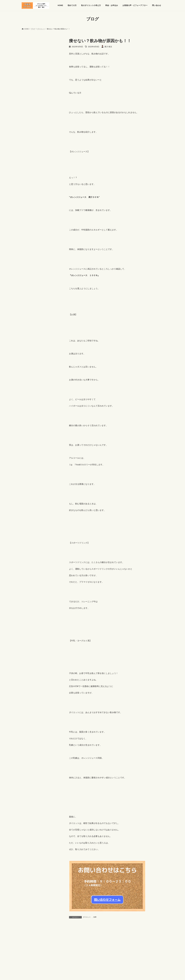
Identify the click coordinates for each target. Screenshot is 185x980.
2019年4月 (28, 548)
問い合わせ (114, 958)
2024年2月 (28, 341)
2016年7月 (28, 710)
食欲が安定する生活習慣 (47, 85)
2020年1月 (28, 504)
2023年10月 (28, 361)
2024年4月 (28, 332)
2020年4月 (28, 494)
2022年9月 (28, 410)
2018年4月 (28, 607)
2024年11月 (28, 297)
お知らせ (27, 187)
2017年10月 (28, 636)
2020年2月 (28, 499)
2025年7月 (28, 258)
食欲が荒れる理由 (45, 98)
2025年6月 (28, 263)
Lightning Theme (92, 974)
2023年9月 (28, 366)
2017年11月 (28, 631)
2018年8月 (28, 587)
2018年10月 (28, 577)
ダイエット (87, 917)
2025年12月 (28, 233)
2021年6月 (28, 440)
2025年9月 (28, 248)
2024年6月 (28, 322)
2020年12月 (28, 464)
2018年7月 (28, 592)
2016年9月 (28, 700)
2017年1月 (28, 681)
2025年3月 (28, 277)
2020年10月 (28, 469)
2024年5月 (28, 327)
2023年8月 (28, 371)
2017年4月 (28, 666)
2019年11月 (28, 513)
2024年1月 (28, 346)
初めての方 (37, 958)
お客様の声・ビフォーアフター (95, 958)
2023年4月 (28, 381)
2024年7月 (28, 317)
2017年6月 (28, 656)
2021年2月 (28, 454)
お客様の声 (28, 182)
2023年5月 (28, 376)
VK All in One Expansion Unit (109, 974)
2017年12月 (28, 626)
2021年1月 (28, 459)
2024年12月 (28, 292)
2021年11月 (28, 435)
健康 (25, 206)
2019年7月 (28, 533)
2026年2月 (28, 223)
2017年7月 (28, 651)
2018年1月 (28, 622)
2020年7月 (28, 479)
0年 (25, 715)
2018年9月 (28, 582)
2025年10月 (28, 243)
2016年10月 (28, 695)
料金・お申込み (73, 958)
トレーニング (29, 196)
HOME (26, 958)
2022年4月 (28, 425)
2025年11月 (28, 238)
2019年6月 (28, 538)
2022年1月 (28, 430)
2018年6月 (28, 597)
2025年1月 (28, 287)
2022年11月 (28, 405)
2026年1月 (28, 228)
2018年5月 (28, 602)
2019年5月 (28, 543)
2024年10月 (28, 302)
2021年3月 (28, 449)
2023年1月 (28, 395)
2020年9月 (28, 474)
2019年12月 (28, 508)
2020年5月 (28, 489)
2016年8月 (28, 705)
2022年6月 (28, 420)
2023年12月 (28, 351)
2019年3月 (28, 553)
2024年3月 (28, 336)
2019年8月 (28, 528)
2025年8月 (28, 253)
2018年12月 (28, 567)
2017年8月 (28, 646)
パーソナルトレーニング (33, 201)
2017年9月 (28, 641)
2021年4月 (28, 445)
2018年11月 (28, 572)
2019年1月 (28, 563)
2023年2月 (28, 390)
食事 (95, 917)
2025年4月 (28, 273)
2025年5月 (28, 268)
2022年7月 (28, 415)
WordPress (78, 974)
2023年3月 (28, 386)
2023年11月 (28, 356)
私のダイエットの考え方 (55, 958)
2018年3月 (28, 612)
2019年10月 (28, 518)
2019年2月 (28, 558)
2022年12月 (28, 400)
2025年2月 (28, 282)
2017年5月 (28, 661)
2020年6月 (28, 484)
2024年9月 (28, 307)
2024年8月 (28, 312)
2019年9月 (28, 523)
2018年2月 (28, 617)
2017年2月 (28, 676)
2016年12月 (28, 686)
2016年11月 (28, 690)
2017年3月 (28, 671)
